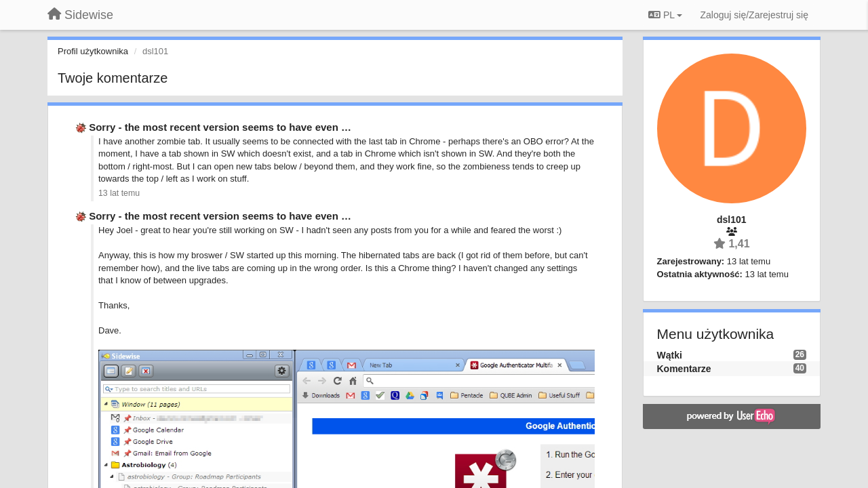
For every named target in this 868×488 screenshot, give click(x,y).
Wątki (670, 355)
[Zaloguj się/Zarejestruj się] (754, 15)
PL (665, 15)
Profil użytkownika (93, 51)
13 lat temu (119, 193)
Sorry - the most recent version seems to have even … (220, 127)
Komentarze (684, 369)
